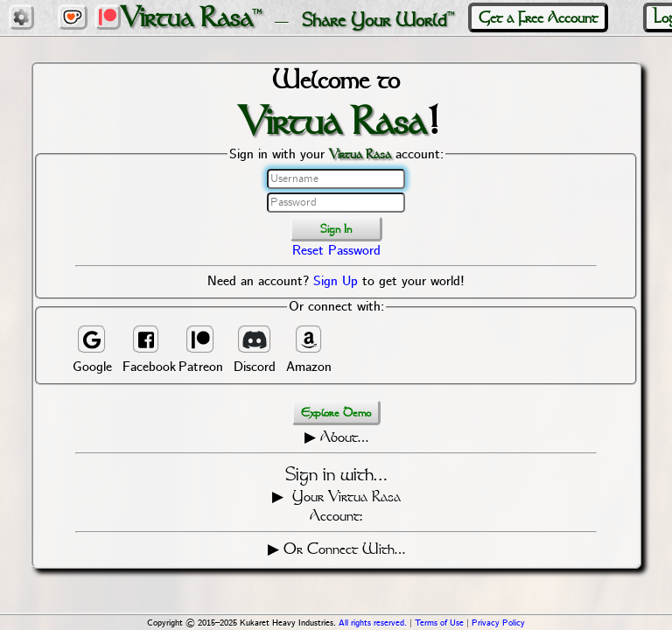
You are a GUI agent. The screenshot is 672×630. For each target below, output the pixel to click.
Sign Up (336, 282)
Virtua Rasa (186, 17)
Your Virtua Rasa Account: (344, 506)
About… (344, 437)
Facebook (147, 350)
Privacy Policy (498, 623)
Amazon (309, 350)
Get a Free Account (538, 17)
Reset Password (336, 251)
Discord (255, 350)
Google (92, 350)
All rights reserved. (373, 623)
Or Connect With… (344, 549)
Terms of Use (439, 623)
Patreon (201, 350)
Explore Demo (336, 413)
